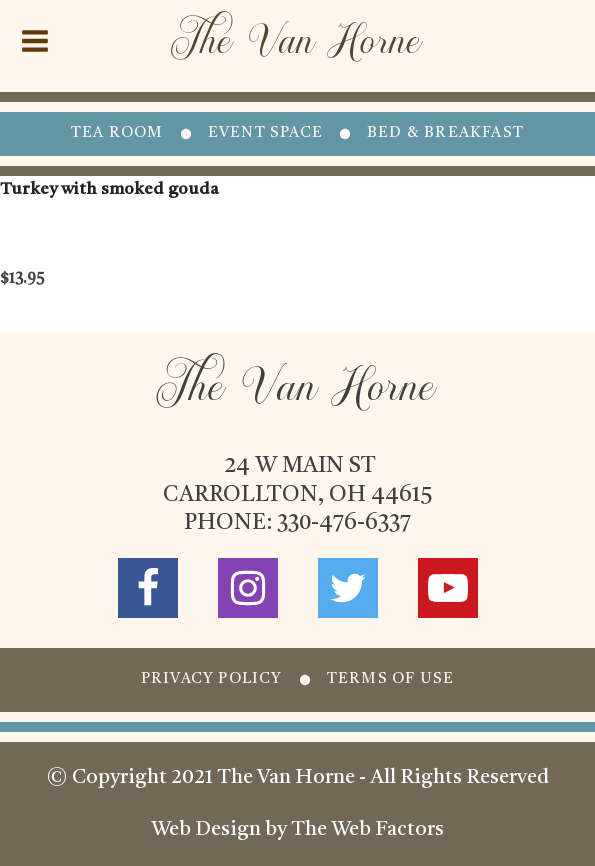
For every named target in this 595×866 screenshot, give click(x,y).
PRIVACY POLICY (212, 679)
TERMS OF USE (390, 679)
